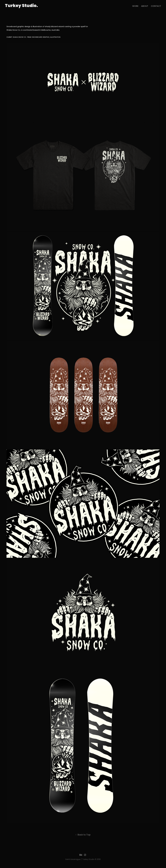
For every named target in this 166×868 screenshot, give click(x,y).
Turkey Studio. (21, 6)
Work (135, 6)
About (145, 6)
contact (156, 6)
